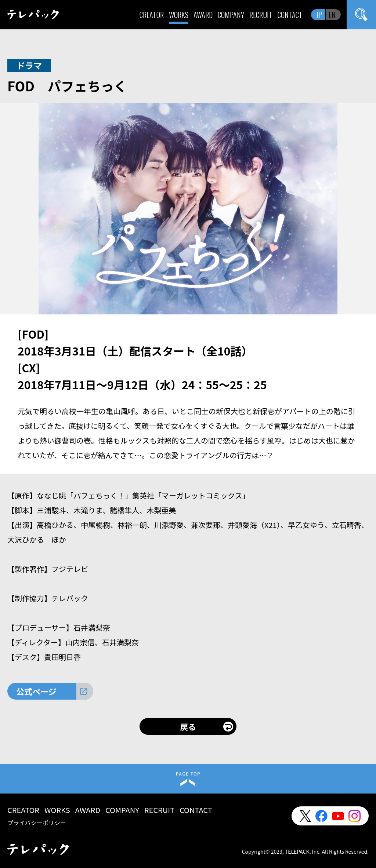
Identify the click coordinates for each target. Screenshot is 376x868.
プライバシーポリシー (37, 823)
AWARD (203, 15)
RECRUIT (261, 15)
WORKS (179, 15)
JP (319, 15)
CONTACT (290, 15)
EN (332, 15)
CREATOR (152, 15)
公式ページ (36, 691)
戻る (188, 726)
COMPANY (231, 15)
